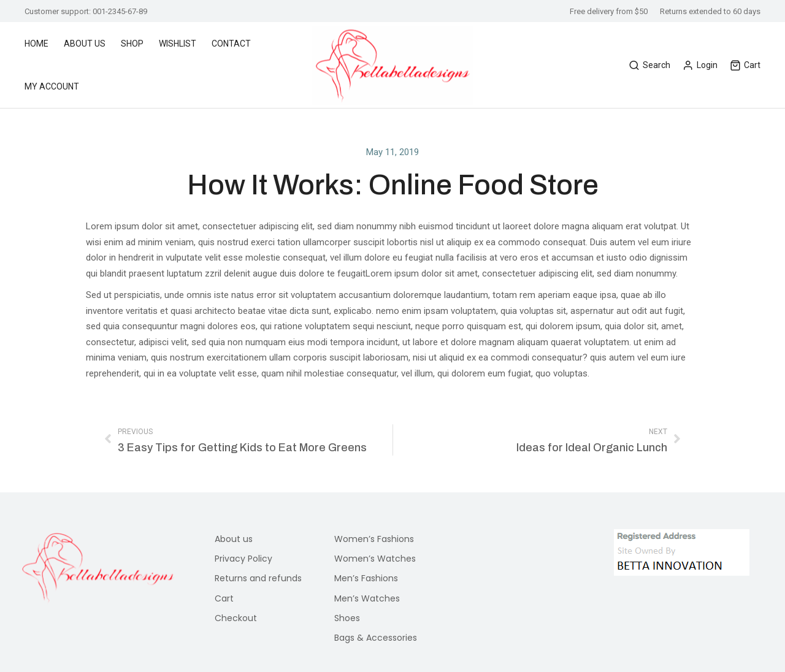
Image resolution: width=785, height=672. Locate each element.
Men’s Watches (367, 598)
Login (700, 65)
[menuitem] (43, 44)
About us (234, 539)
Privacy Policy (243, 559)
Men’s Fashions (366, 578)
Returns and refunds (258, 578)
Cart (745, 65)
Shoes (347, 618)
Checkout (236, 618)
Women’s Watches (375, 559)
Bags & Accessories (376, 638)
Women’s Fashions (374, 539)
